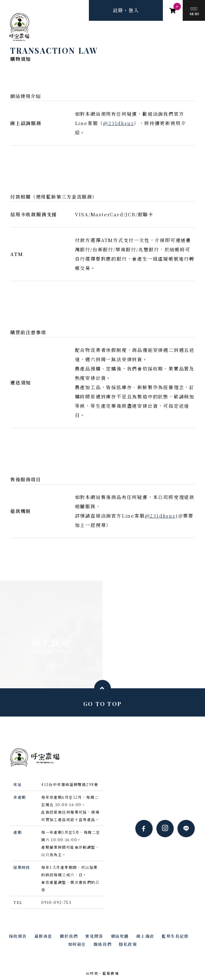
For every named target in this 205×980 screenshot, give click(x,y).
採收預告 (18, 936)
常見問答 (94, 936)
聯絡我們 (102, 944)
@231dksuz (118, 123)
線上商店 (145, 936)
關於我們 (69, 936)
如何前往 (77, 944)
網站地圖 (120, 936)
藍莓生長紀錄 (175, 936)
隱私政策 (128, 944)
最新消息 (43, 936)
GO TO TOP (102, 704)
